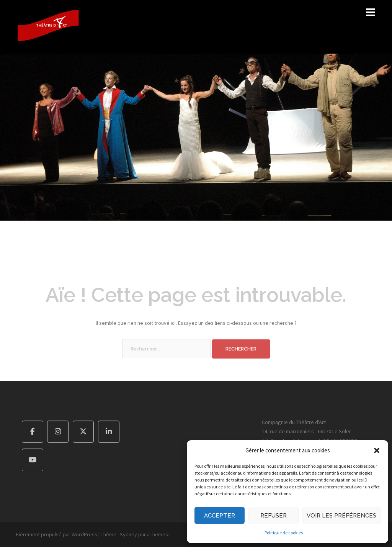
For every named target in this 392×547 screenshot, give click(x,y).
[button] (377, 450)
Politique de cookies (284, 533)
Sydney (128, 534)
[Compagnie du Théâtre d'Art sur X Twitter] (83, 432)
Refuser (274, 516)
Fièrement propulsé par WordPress (57, 534)
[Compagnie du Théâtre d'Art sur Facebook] (33, 432)
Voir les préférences (341, 516)
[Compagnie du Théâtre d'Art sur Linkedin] (109, 432)
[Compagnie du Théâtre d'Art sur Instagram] (58, 432)
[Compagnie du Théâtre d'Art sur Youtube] (33, 460)
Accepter (220, 516)
